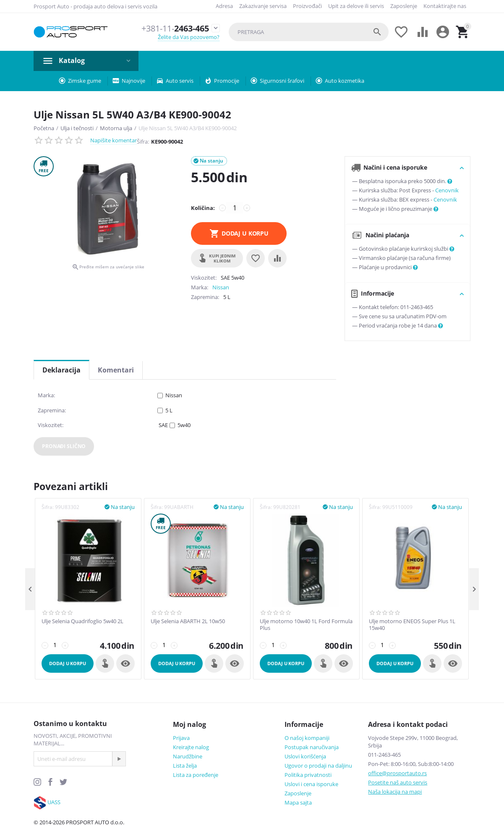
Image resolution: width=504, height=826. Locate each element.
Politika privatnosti (308, 775)
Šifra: (143, 142)
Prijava (181, 738)
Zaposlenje (404, 6)
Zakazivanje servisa (263, 6)
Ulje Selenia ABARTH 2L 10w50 (188, 621)
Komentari (116, 370)
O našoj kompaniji (307, 738)
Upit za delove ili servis (356, 6)
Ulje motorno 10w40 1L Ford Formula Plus (306, 625)
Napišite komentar (114, 140)
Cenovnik (447, 190)
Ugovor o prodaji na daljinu (318, 766)
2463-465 (172, 28)
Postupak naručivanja (312, 747)
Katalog (72, 60)
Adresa (224, 6)
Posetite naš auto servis (398, 782)
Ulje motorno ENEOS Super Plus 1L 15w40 (412, 625)
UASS (54, 802)
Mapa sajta (298, 802)
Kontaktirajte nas (445, 6)
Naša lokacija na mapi (395, 792)
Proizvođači (307, 6)
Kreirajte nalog (191, 747)
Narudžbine (188, 756)
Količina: (203, 208)
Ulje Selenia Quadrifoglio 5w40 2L (82, 621)
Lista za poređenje (196, 775)
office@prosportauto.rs (397, 773)
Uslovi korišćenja (305, 756)
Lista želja (185, 766)
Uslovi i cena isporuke (311, 784)
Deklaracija (61, 370)
